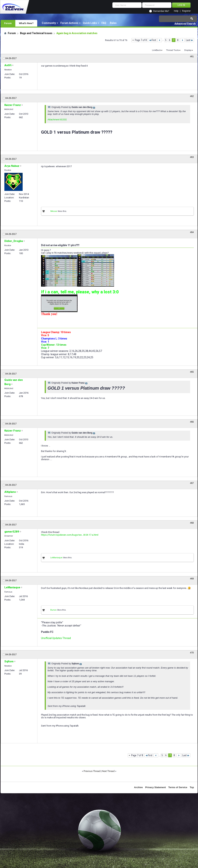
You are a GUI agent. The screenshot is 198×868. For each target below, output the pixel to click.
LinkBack (156, 50)
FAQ (104, 23)
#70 (192, 653)
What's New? (26, 23)
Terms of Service (178, 787)
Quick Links (90, 23)
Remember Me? (161, 11)
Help (176, 11)
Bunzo (53, 610)
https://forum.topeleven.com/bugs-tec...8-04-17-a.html (70, 535)
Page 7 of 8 (141, 40)
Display (188, 50)
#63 (192, 157)
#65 (192, 372)
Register (186, 11)
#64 (192, 232)
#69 (192, 579)
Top (192, 787)
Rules (113, 23)
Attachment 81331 (57, 120)
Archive (139, 787)
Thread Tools (172, 50)
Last (190, 40)
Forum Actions (69, 23)
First (152, 40)
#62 (192, 96)
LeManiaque (56, 558)
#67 (192, 483)
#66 (192, 422)
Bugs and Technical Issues (36, 33)
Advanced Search (185, 24)
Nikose (54, 211)
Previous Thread (92, 771)
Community (49, 23)
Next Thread (108, 771)
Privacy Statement (156, 787)
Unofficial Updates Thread (56, 638)
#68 (192, 523)
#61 (192, 57)
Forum (8, 23)
